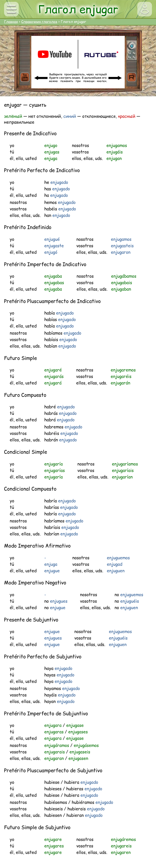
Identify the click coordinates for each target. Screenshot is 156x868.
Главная (11, 22)
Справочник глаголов (39, 22)
